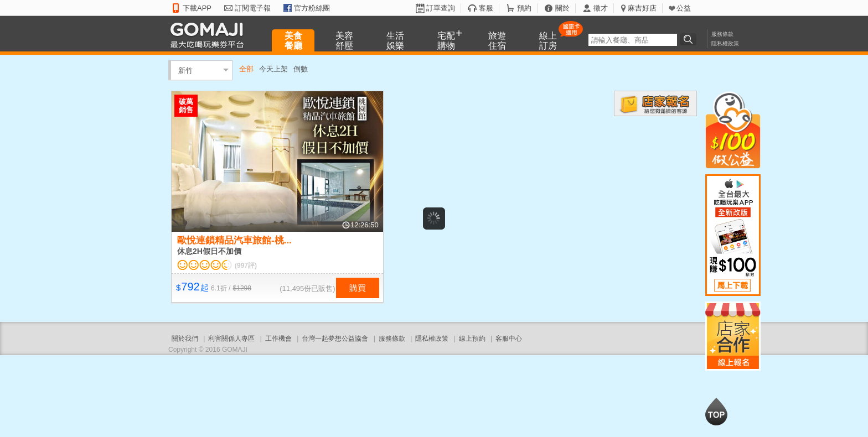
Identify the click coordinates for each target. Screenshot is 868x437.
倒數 (301, 69)
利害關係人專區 (231, 339)
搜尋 (690, 39)
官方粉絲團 (312, 8)
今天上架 (273, 69)
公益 (684, 8)
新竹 (185, 70)
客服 (486, 8)
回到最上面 (716, 412)
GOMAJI (210, 35)
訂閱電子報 (253, 8)
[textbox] (633, 40)
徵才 (601, 8)
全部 (246, 69)
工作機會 (278, 339)
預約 (524, 8)
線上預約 (472, 339)
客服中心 (509, 339)
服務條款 (722, 34)
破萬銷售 (186, 106)
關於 (562, 8)
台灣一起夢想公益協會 (335, 339)
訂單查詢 (441, 8)
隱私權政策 (725, 43)
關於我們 (185, 339)
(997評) (246, 266)
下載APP (197, 8)
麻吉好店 (642, 8)
